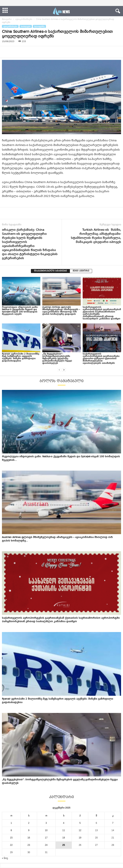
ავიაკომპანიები (24, 19)
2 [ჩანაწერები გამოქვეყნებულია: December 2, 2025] (29, 823)
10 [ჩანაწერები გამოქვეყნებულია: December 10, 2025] (46, 830)
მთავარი (7, 19)
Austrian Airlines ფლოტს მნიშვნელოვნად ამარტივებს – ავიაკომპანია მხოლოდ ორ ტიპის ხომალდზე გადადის (61, 311)
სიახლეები (26, 26)
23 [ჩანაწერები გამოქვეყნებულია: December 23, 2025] (29, 845)
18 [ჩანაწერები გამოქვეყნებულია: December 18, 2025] (64, 838)
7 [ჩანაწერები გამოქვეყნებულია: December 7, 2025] (113, 823)
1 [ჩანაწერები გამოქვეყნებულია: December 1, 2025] (11, 823)
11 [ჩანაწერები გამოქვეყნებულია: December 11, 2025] (64, 830)
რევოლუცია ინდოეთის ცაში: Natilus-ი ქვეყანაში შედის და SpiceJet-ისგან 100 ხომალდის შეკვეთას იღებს (20, 311)
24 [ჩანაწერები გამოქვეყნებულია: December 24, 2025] (46, 845)
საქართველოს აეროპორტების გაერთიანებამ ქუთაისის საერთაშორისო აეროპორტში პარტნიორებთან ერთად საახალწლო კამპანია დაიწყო (102, 313)
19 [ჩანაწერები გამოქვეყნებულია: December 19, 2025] (80, 838)
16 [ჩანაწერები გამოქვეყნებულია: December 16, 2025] (29, 838)
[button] (117, 11)
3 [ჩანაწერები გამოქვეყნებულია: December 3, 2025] (46, 823)
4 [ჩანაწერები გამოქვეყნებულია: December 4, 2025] (64, 823)
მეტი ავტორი (81, 271)
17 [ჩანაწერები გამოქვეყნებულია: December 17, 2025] (46, 838)
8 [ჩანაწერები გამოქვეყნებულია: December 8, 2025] (11, 830)
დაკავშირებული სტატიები (50, 271)
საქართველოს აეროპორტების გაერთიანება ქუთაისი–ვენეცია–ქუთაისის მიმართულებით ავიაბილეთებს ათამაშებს (101, 359)
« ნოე (5, 858)
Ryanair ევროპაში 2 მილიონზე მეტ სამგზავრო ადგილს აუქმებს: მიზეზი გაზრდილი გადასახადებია (21, 358)
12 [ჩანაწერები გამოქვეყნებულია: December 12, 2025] (80, 830)
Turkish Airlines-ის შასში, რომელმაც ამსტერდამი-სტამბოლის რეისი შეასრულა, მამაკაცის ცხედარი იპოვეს (96, 236)
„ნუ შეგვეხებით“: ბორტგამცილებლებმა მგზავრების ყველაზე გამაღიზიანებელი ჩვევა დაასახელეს (57, 359)
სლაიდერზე (39, 26)
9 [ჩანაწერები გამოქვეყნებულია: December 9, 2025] (29, 830)
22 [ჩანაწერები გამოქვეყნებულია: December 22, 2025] (11, 845)
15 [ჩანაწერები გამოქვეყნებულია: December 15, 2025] (11, 838)
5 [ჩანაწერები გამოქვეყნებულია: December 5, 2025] (80, 823)
